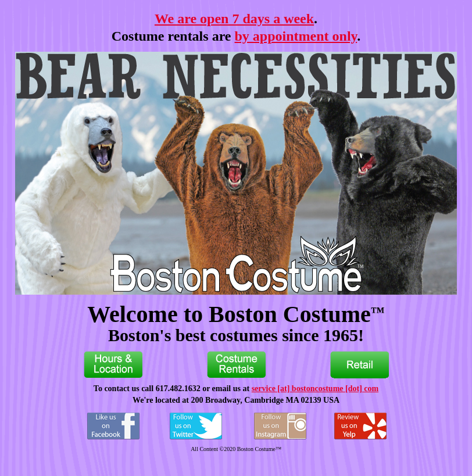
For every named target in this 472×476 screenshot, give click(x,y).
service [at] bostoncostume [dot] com (315, 389)
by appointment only (296, 36)
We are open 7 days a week (234, 19)
